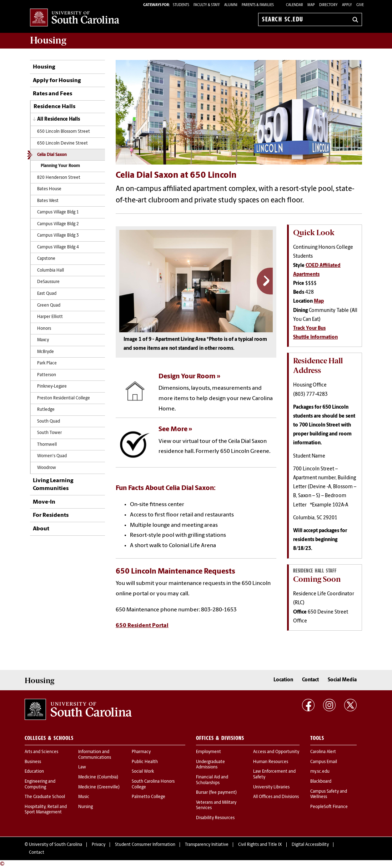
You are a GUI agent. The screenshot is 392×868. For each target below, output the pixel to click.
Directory (328, 5)
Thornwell (47, 445)
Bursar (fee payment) (216, 793)
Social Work (143, 772)
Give (360, 5)
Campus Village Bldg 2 (58, 224)
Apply (347, 5)
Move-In (44, 502)
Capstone (46, 259)
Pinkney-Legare (52, 387)
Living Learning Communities (53, 485)
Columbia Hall (51, 271)
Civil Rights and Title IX (260, 845)
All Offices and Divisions (276, 797)
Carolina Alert (323, 752)
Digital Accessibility (310, 845)
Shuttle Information (315, 337)
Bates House (49, 189)
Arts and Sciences (41, 752)
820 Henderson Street (59, 178)
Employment (208, 752)
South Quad (49, 422)
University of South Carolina (56, 845)
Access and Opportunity (276, 752)
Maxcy (43, 340)
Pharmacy (141, 752)
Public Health (145, 762)
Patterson (47, 375)
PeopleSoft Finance (329, 807)
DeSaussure (48, 282)
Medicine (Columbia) (98, 777)
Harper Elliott (50, 317)
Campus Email (324, 762)
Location (283, 680)
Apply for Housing (57, 81)
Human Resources (271, 762)
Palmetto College (149, 797)
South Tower (49, 433)
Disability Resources (215, 818)
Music (84, 797)
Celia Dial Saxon (52, 155)
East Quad (47, 294)
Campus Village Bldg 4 (58, 247)
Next (265, 281)
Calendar (295, 5)
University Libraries (271, 787)
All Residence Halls (59, 119)
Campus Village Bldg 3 (58, 236)
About (41, 529)
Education (34, 772)
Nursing (86, 807)
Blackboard (321, 782)
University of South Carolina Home (75, 18)
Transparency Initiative (207, 845)
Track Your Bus (309, 329)
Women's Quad (52, 456)
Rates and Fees (52, 94)
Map (311, 5)
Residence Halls (54, 107)
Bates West (48, 201)
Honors (44, 329)
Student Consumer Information (145, 845)
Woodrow (47, 468)
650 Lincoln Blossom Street (64, 132)
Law (82, 767)
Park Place (47, 363)
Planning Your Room (60, 166)
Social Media (342, 680)
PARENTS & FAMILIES (258, 5)
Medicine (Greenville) (99, 787)
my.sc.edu (320, 772)
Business (33, 762)
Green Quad (49, 306)
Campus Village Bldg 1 (58, 212)
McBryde (46, 352)
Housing (44, 67)
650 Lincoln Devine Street (62, 143)
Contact (310, 680)
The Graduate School (45, 797)
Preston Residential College (64, 398)
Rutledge (46, 410)
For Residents (51, 515)
